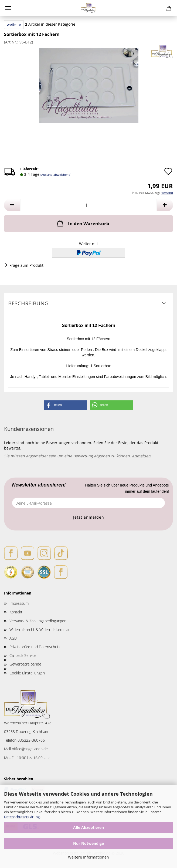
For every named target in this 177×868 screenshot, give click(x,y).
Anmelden (141, 456)
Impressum (19, 603)
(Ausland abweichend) (56, 175)
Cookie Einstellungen (27, 673)
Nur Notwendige (88, 843)
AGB (13, 638)
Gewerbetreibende (25, 664)
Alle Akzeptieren (88, 827)
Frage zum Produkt (26, 265)
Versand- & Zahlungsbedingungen (38, 621)
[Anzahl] (88, 205)
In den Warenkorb (83, 223)
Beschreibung (28, 303)
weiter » (14, 24)
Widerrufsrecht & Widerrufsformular (40, 629)
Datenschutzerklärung (22, 817)
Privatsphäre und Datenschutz (35, 647)
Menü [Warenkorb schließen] (8, 8)
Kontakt (16, 612)
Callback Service (23, 655)
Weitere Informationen (88, 857)
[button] (12, 205)
